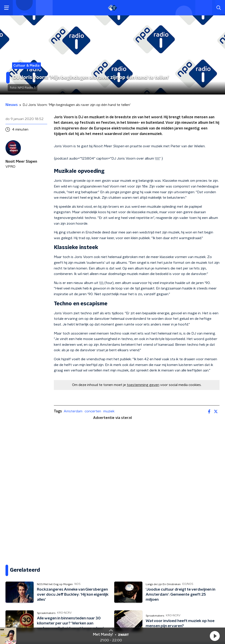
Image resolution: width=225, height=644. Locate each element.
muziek (109, 411)
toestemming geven (143, 385)
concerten (93, 411)
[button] (215, 636)
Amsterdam (73, 411)
